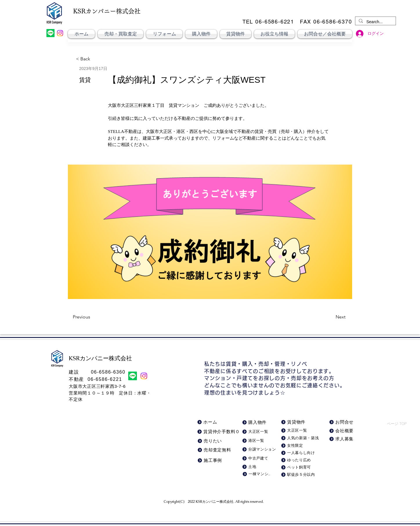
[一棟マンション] (256, 474)
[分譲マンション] (260, 450)
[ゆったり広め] (299, 460)
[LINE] (50, 33)
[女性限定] (299, 446)
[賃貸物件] (297, 422)
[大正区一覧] (300, 431)
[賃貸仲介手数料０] (219, 432)
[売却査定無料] (215, 450)
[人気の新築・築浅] (301, 438)
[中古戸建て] (257, 459)
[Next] (331, 317)
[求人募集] (342, 439)
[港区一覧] (257, 441)
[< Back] (86, 59)
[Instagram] (60, 33)
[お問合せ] (343, 422)
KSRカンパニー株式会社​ (214, 502)
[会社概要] (343, 431)
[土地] (256, 467)
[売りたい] (211, 441)
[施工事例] (218, 461)
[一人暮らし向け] (299, 453)
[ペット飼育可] (299, 468)
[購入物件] (256, 423)
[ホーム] (211, 422)
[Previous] (92, 317)
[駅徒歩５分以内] (300, 475)
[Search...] (375, 22)
